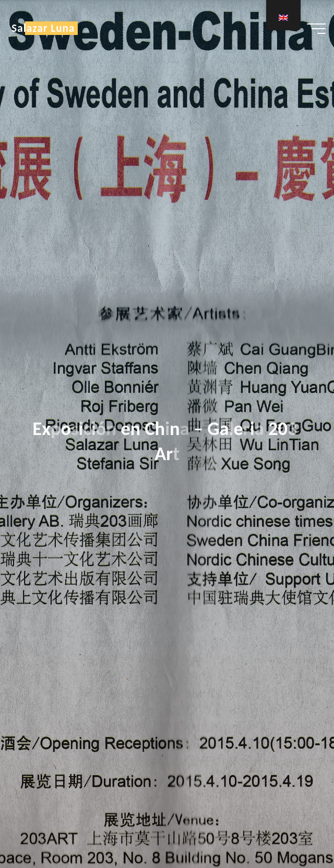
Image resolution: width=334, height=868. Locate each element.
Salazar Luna (43, 28)
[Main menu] (316, 29)
